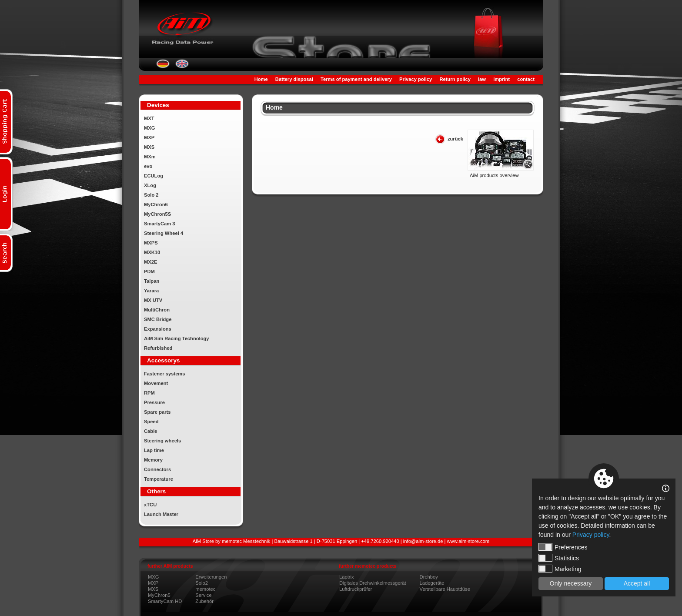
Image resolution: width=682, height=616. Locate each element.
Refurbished (158, 348)
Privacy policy (416, 79)
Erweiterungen (211, 577)
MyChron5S (157, 214)
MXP (149, 137)
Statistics (559, 558)
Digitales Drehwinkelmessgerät (373, 583)
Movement (156, 383)
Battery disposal (294, 79)
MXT (149, 118)
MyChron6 (156, 204)
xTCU (150, 505)
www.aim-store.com (468, 541)
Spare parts (157, 412)
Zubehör (204, 601)
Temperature (159, 479)
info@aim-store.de (423, 541)
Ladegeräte (432, 583)
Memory (153, 460)
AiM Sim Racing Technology (177, 338)
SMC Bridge (158, 319)
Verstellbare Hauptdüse (445, 589)
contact (526, 79)
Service (203, 595)
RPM (149, 393)
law (482, 79)
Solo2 (202, 583)
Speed (151, 422)
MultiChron (157, 310)
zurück (455, 139)
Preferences (563, 547)
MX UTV (153, 300)
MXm (150, 157)
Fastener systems (165, 374)
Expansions (158, 329)
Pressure (154, 402)
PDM (149, 271)
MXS (149, 147)
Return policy (455, 79)
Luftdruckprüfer (356, 589)
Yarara (151, 291)
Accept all (637, 583)
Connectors (157, 469)
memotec (205, 589)
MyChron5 (159, 595)
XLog (150, 185)
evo (148, 166)
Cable (150, 431)
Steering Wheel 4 (164, 233)
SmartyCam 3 (160, 224)
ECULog (154, 176)
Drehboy (429, 577)
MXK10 (152, 252)
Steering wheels (162, 441)
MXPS (151, 243)
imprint (501, 79)
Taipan (152, 281)
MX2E (150, 262)
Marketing (560, 569)
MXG (149, 128)
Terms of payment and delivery (356, 79)
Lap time (154, 450)
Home (261, 79)
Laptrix (347, 577)
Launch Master (161, 514)
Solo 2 (151, 195)
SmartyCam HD (165, 601)
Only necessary (571, 583)
